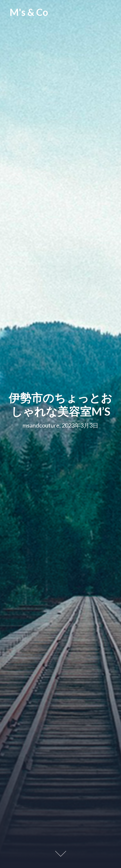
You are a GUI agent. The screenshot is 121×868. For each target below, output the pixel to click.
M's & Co (29, 12)
